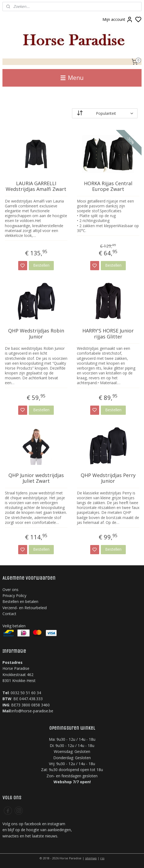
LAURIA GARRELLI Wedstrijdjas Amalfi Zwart (36, 186)
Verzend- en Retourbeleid (25, 608)
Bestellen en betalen (20, 601)
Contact (9, 614)
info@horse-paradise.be (32, 711)
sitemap (91, 858)
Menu (72, 78)
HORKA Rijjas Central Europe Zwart (108, 186)
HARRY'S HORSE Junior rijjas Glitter (108, 334)
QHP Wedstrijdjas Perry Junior (108, 478)
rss (102, 858)
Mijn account (118, 19)
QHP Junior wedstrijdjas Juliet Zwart (36, 478)
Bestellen (41, 265)
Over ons (10, 590)
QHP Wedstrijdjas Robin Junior (36, 334)
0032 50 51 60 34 (26, 693)
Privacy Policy (14, 595)
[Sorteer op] (105, 113)
